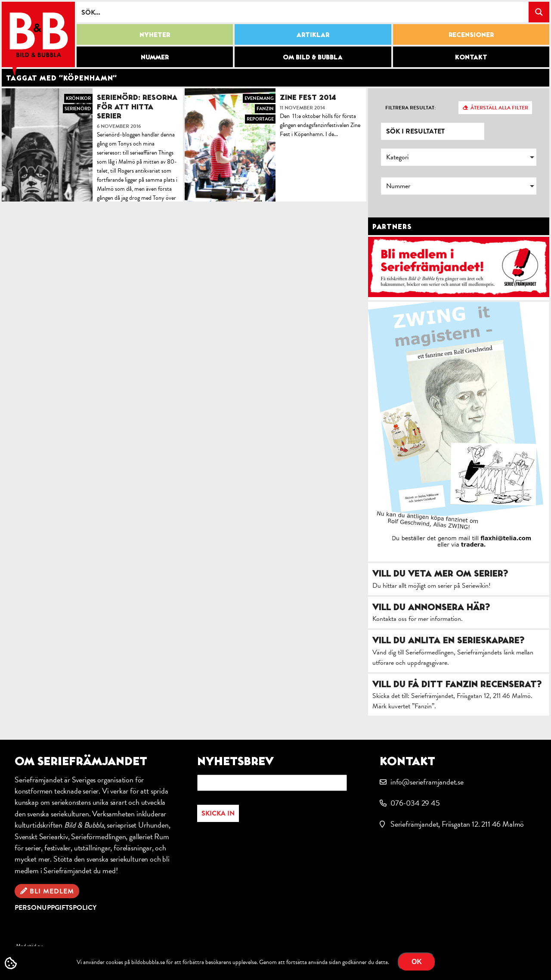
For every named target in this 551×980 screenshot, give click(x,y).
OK (417, 962)
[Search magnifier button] (539, 12)
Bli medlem (52, 891)
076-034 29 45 (415, 803)
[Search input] (303, 12)
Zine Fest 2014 (308, 97)
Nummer (155, 57)
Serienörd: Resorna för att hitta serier (137, 106)
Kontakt (471, 57)
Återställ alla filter (499, 108)
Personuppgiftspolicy (56, 908)
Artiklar (313, 34)
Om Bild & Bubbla (313, 57)
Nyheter (155, 34)
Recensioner (471, 34)
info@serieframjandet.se (427, 782)
